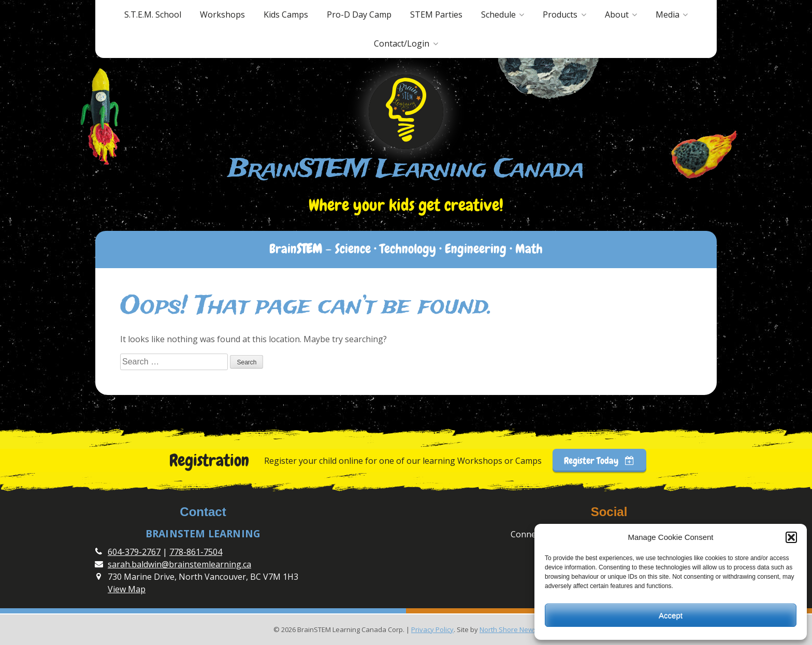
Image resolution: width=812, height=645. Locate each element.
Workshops (222, 14)
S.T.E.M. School (153, 14)
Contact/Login (402, 43)
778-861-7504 (196, 552)
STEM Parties (436, 14)
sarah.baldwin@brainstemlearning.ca (179, 564)
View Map (127, 589)
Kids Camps (286, 14)
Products (560, 14)
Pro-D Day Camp (359, 14)
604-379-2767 (134, 552)
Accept (671, 615)
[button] (791, 537)
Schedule (498, 14)
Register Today (599, 460)
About (617, 14)
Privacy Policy (432, 629)
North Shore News (508, 629)
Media (668, 14)
